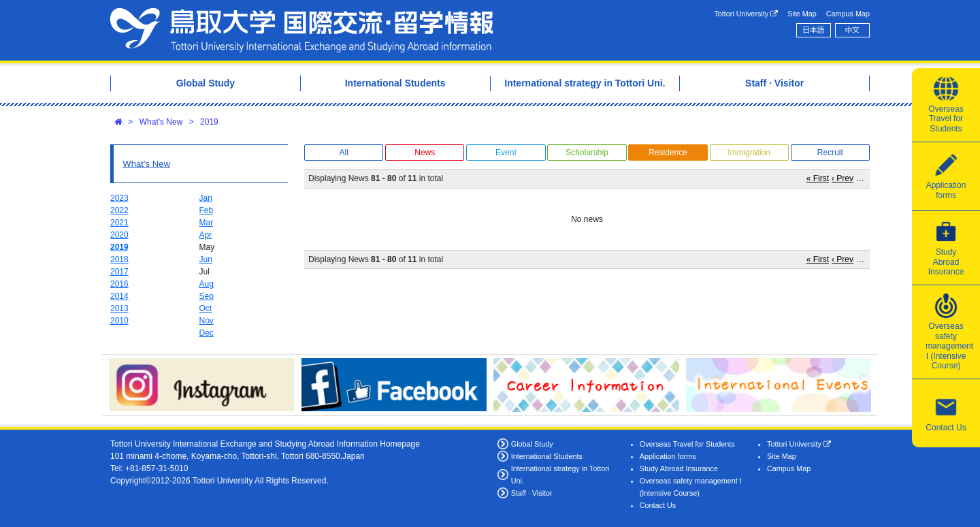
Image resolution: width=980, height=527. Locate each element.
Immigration (749, 153)
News (425, 153)
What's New (161, 122)
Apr (206, 235)
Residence (668, 153)
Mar (207, 223)
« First (818, 178)
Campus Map (848, 14)
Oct (206, 308)
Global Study (532, 444)
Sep (207, 296)
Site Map (802, 14)
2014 (119, 296)
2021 (119, 223)
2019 (209, 122)
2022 (119, 210)
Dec (207, 333)
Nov (207, 321)
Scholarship (587, 153)
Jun (206, 259)
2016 (119, 284)
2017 (119, 272)
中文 (853, 30)
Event (506, 153)
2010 (119, 321)
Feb (207, 210)
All (343, 153)
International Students (547, 456)
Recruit (830, 153)
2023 (119, 198)
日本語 (813, 30)
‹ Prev (843, 178)
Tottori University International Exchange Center (301, 30)
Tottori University (746, 14)
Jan (206, 198)
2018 (119, 259)
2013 (119, 308)
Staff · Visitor (532, 493)
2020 (119, 235)
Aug (207, 284)
